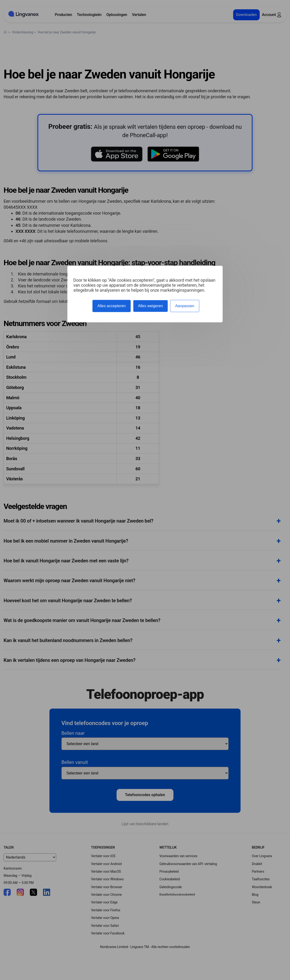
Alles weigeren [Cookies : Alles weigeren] (150, 306)
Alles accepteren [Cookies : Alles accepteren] (112, 306)
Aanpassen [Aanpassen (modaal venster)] (185, 306)
